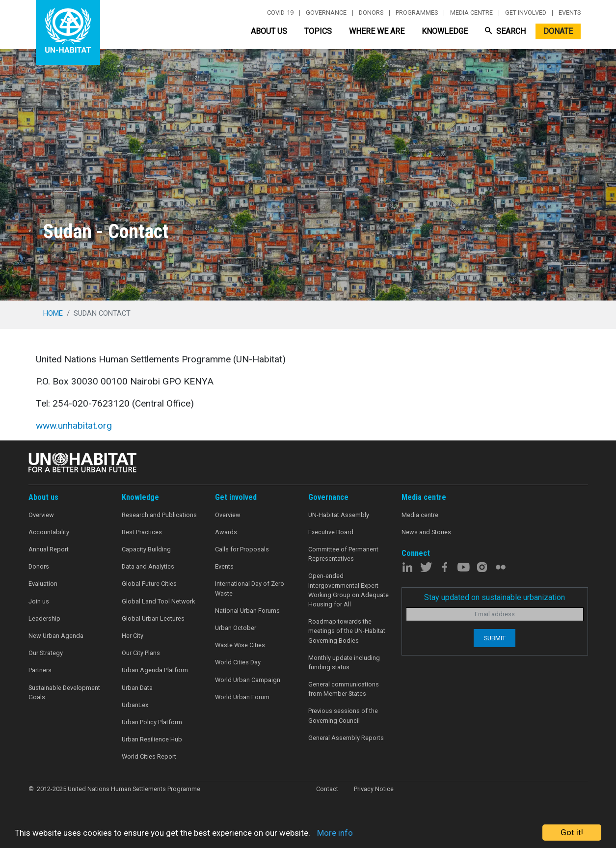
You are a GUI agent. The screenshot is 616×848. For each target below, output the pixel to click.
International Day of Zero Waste (250, 588)
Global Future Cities (149, 584)
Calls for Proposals (242, 549)
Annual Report (49, 549)
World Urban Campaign (248, 680)
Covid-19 (280, 13)
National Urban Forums (247, 611)
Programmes (417, 13)
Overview (41, 515)
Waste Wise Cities (240, 645)
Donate (558, 31)
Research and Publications (159, 515)
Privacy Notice (374, 789)
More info (335, 833)
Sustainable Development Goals (64, 692)
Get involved (526, 13)
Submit (495, 638)
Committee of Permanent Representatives (343, 554)
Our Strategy (46, 653)
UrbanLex (135, 705)
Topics (318, 31)
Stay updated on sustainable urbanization (495, 597)
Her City (133, 636)
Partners (40, 670)
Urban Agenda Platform (155, 670)
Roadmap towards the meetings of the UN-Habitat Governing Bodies (347, 631)
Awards (226, 532)
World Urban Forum (242, 697)
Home (53, 313)
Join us (39, 601)
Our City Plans (141, 653)
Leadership (44, 618)
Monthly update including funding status (344, 662)
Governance (326, 13)
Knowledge (445, 31)
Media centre (471, 13)
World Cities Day (238, 662)
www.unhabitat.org (74, 425)
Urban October (236, 628)
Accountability (49, 532)
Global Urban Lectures (153, 618)
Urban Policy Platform (152, 722)
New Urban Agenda (56, 636)
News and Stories (426, 532)
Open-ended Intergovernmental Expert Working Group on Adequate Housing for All (348, 590)
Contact (327, 789)
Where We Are (377, 31)
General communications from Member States (344, 689)
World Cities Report (149, 756)
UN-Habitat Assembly (339, 515)
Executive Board (331, 532)
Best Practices (142, 532)
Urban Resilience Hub (152, 739)
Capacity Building (146, 549)
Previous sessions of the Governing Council (343, 715)
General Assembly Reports (346, 738)
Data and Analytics (148, 566)
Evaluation (43, 584)
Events (570, 13)
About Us (269, 31)
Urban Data (137, 688)
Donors (371, 13)
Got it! (572, 832)
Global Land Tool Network (158, 601)
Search (505, 31)
